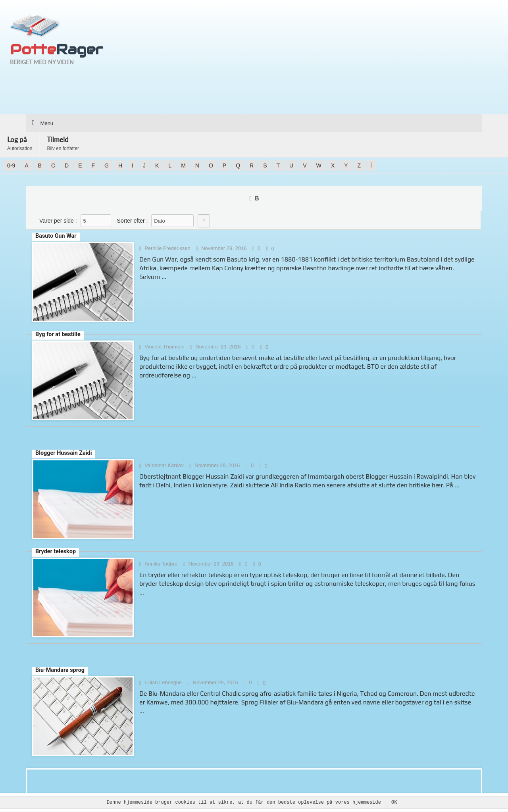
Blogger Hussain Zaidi (64, 453)
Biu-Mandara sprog (60, 670)
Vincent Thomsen (165, 347)
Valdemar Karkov (164, 465)
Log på (20, 143)
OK (394, 802)
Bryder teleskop (56, 551)
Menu (47, 123)
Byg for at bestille (58, 334)
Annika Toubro (161, 564)
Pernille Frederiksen (167, 248)
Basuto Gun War (56, 236)
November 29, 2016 (224, 248)
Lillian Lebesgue (163, 682)
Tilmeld (63, 143)
